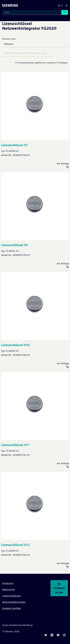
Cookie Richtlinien (11, 596)
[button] (67, 6)
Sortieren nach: (9, 39)
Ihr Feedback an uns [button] (59, 588)
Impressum (8, 583)
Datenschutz (8, 589)
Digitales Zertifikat (12, 608)
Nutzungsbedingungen (14, 602)
